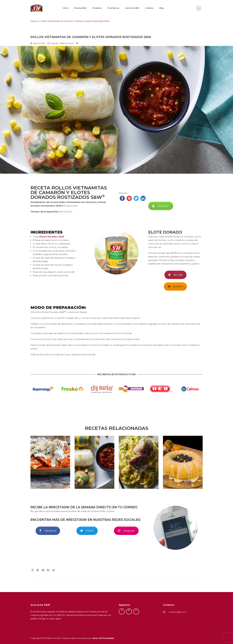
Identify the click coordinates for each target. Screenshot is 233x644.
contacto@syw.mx (175, 612)
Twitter (87, 531)
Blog (162, 8)
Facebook (48, 531)
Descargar (161, 206)
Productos (97, 8)
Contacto (149, 8)
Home (66, 8)
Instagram (126, 531)
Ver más (175, 275)
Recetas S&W (80, 8)
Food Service (113, 8)
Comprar (175, 286)
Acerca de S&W (132, 8)
